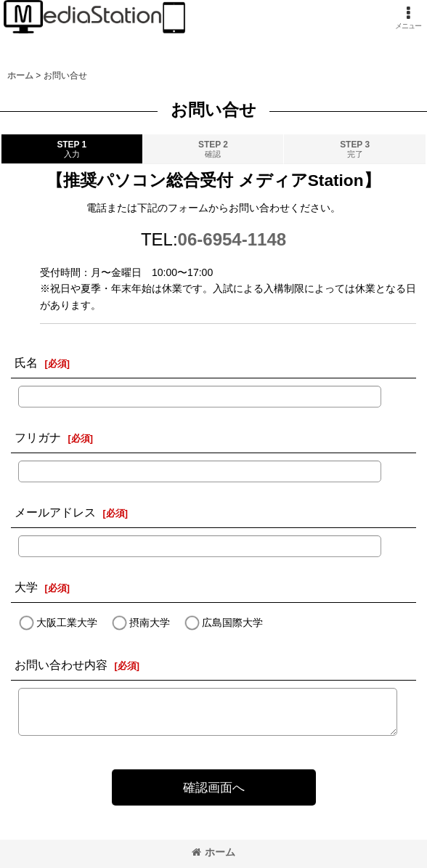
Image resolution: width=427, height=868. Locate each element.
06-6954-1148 (232, 239)
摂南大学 (150, 623)
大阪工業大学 (67, 623)
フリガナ (38, 437)
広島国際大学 (232, 623)
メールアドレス (55, 512)
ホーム (213, 852)
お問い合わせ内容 (61, 665)
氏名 (26, 362)
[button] (408, 18)
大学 (26, 587)
